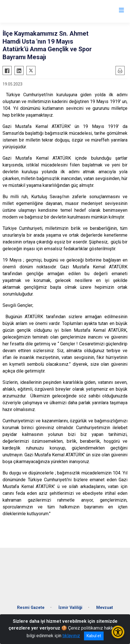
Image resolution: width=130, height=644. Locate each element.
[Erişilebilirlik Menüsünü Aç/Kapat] (118, 632)
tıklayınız (71, 636)
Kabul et (94, 636)
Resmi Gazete (31, 608)
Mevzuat (105, 608)
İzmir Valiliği (70, 608)
